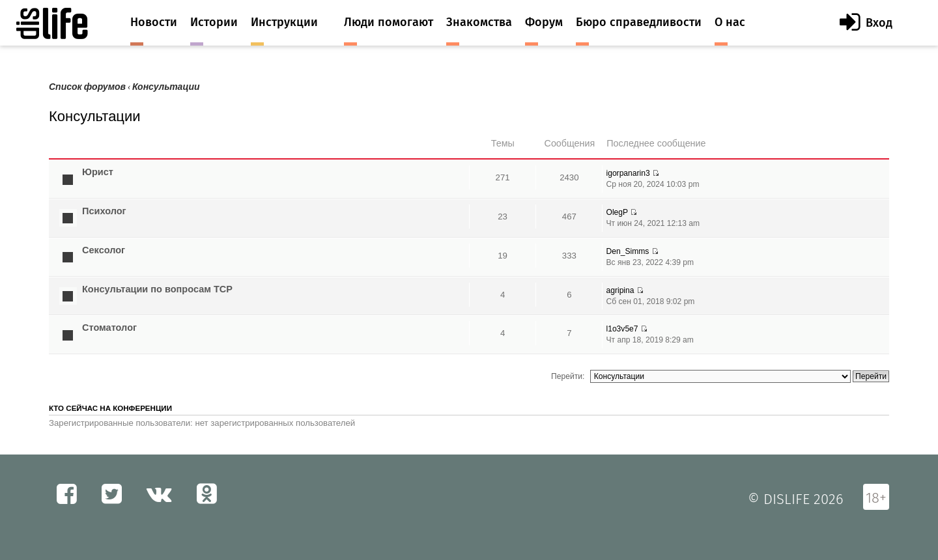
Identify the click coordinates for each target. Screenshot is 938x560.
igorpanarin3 (628, 173)
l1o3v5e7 (622, 329)
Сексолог (104, 250)
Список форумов (87, 87)
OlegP (617, 212)
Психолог (104, 211)
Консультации (166, 87)
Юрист (98, 172)
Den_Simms (627, 251)
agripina (620, 290)
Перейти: (568, 376)
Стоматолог (109, 328)
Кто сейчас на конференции (110, 408)
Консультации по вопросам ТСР (157, 289)
